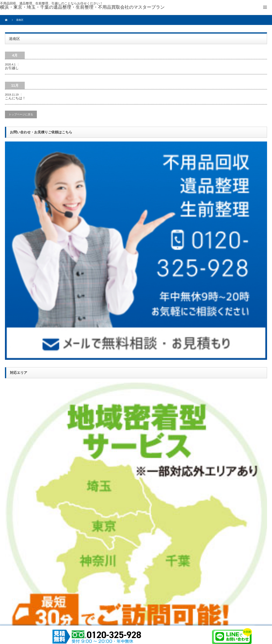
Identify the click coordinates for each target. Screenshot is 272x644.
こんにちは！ (15, 98)
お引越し (12, 68)
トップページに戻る (21, 114)
